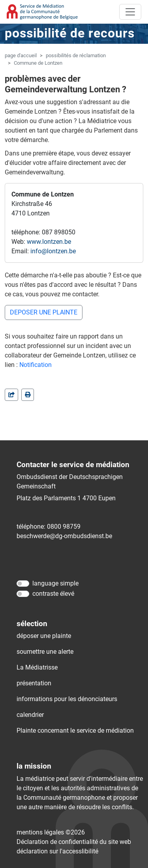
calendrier (30, 715)
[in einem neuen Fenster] (28, 395)
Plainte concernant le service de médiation (75, 731)
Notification (36, 365)
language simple (55, 583)
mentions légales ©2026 (51, 832)
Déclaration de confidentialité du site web (74, 842)
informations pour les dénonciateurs (67, 699)
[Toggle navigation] (130, 12)
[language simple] (23, 584)
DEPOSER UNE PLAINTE (44, 312)
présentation (34, 683)
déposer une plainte (44, 636)
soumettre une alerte (45, 652)
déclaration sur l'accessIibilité (57, 851)
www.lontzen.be (49, 242)
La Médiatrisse (37, 667)
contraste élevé (53, 594)
